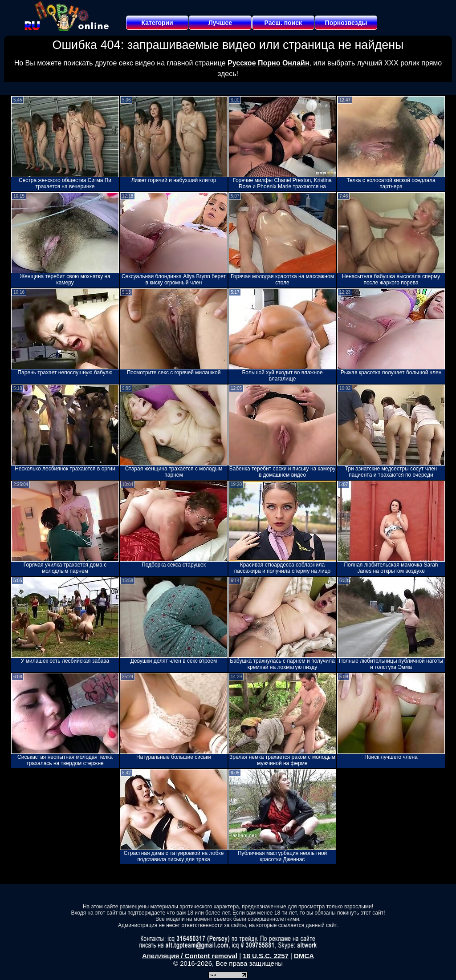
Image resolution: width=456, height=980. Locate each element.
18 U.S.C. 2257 (266, 956)
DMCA (304, 956)
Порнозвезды (346, 23)
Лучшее (220, 23)
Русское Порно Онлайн (268, 63)
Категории (157, 23)
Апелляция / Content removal (190, 956)
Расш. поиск (283, 23)
